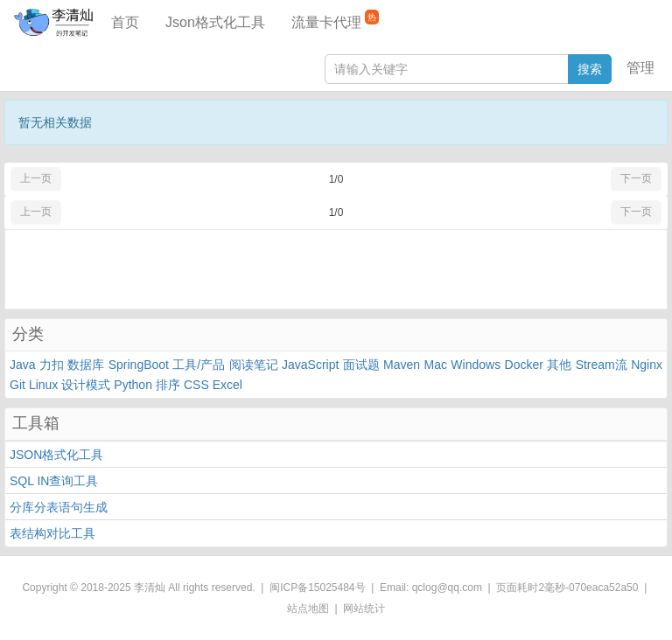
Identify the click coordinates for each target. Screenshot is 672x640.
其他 (559, 365)
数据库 (86, 365)
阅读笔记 (254, 365)
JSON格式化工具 (56, 455)
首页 (125, 22)
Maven (402, 365)
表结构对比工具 (52, 533)
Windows (476, 365)
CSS (196, 385)
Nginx (647, 365)
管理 (640, 68)
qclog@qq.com (447, 588)
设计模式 (86, 385)
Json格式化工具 (215, 22)
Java (23, 365)
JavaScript (310, 365)
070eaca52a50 (603, 588)
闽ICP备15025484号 (317, 588)
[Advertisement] (336, 269)
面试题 (361, 365)
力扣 (52, 365)
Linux (43, 385)
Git (17, 385)
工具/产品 (199, 365)
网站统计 (364, 609)
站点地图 (308, 609)
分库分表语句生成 (59, 507)
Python (133, 385)
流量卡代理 (335, 20)
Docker (524, 365)
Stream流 (602, 365)
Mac (436, 365)
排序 (168, 385)
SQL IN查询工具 (54, 481)
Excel (227, 385)
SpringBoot (139, 365)
